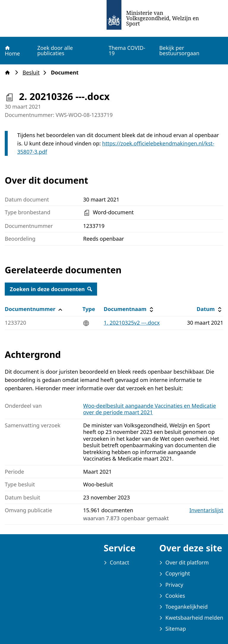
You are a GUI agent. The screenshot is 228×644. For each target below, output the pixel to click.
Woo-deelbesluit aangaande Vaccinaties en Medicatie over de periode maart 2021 (149, 409)
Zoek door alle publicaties (55, 50)
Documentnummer (34, 309)
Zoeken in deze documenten (51, 289)
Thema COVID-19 (127, 50)
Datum (210, 309)
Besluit (33, 73)
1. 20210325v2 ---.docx (132, 323)
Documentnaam (129, 309)
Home (12, 51)
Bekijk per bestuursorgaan (179, 50)
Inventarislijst (206, 510)
